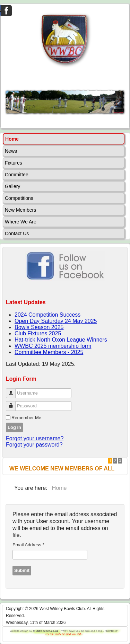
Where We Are (21, 222)
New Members (20, 210)
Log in (14, 427)
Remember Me (26, 418)
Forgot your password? (34, 445)
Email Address (28, 545)
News (11, 151)
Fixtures (14, 163)
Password (13, 403)
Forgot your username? (35, 438)
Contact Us (17, 233)
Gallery (12, 186)
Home (12, 139)
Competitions (19, 198)
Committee (17, 175)
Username (13, 390)
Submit (22, 570)
